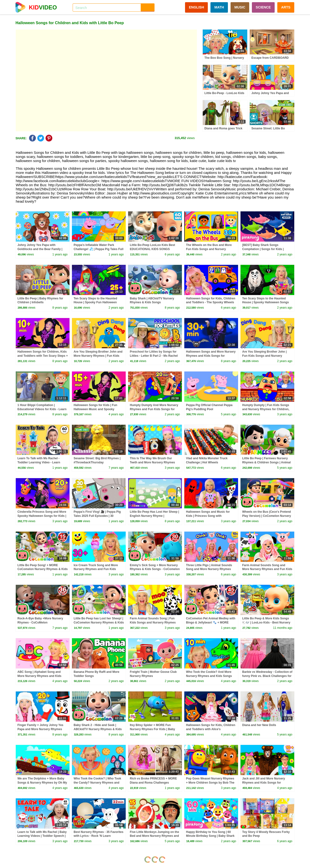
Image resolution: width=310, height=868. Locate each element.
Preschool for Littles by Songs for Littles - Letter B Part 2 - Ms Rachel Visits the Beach (154, 356)
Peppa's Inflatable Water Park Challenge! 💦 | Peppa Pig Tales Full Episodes (99, 249)
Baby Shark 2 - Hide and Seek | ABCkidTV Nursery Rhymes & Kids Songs (98, 729)
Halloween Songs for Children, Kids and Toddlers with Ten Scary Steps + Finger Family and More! (43, 356)
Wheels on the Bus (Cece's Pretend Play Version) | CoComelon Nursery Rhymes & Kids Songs (267, 516)
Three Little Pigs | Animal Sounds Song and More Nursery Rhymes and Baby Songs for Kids (209, 569)
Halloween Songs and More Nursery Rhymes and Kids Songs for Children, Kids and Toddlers (211, 356)
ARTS (286, 7)
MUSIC (240, 7)
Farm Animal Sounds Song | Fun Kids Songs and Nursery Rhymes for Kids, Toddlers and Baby (153, 623)
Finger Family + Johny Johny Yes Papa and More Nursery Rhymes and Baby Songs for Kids (40, 729)
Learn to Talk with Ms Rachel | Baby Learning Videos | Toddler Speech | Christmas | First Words (42, 836)
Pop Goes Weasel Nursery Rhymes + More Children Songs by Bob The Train (210, 783)
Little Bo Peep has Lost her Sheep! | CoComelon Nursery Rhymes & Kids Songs (99, 623)
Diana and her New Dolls (259, 725)
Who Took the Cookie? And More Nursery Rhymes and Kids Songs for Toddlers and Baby (209, 676)
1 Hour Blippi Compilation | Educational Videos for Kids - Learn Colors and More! (42, 409)
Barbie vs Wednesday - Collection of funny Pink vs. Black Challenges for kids (267, 676)
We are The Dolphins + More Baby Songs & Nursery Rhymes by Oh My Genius (42, 783)
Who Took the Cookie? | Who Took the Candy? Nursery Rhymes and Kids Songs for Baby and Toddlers (97, 783)
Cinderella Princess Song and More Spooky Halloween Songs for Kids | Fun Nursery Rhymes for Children (42, 516)
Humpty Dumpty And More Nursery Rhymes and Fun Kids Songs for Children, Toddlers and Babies (154, 409)
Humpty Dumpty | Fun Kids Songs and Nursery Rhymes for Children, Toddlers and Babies (266, 409)
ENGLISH (196, 7)
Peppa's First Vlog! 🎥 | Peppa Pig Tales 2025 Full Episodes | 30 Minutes (97, 516)
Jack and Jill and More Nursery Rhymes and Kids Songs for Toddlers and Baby (264, 783)
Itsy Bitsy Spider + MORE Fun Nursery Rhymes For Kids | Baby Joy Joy (152, 729)
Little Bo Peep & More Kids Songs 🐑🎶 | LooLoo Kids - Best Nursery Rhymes (266, 623)
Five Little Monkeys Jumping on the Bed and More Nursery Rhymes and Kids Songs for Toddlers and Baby (154, 836)
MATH (219, 7)
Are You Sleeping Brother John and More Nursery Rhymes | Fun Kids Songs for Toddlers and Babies (98, 356)
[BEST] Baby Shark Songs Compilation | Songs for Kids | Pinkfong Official (263, 249)
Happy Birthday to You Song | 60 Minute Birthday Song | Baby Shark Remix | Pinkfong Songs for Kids (210, 836)
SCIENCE (263, 7)
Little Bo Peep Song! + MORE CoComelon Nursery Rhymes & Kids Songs (43, 569)
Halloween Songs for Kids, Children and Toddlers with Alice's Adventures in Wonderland (211, 729)
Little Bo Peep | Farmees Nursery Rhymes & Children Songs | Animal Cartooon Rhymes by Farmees (266, 462)
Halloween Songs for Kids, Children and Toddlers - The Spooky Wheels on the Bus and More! (211, 303)
